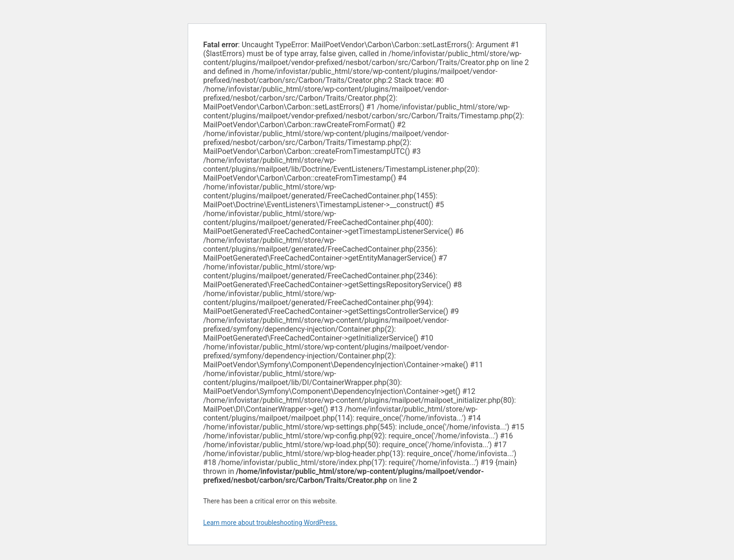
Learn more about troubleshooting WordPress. (270, 523)
